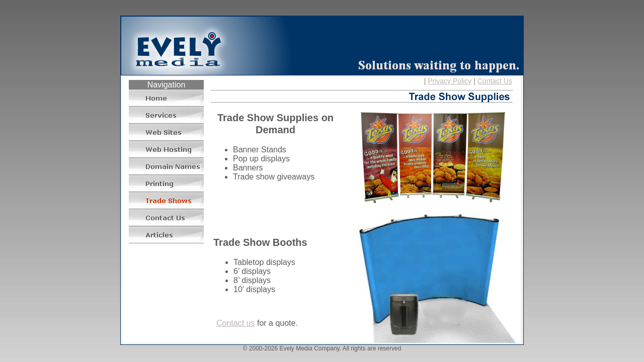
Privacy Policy (450, 81)
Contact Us (495, 81)
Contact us (235, 323)
